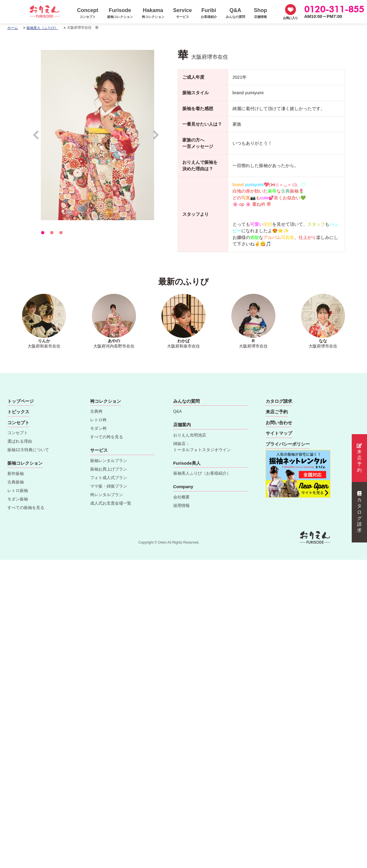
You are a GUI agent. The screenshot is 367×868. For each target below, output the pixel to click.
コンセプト (18, 433)
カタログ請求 (359, 512)
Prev (39, 138)
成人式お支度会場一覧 (111, 503)
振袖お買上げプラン (109, 469)
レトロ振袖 (18, 491)
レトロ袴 (98, 420)
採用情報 (181, 505)
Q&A (178, 411)
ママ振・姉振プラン (109, 486)
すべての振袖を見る (26, 508)
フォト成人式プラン (109, 478)
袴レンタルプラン (107, 495)
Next (156, 138)
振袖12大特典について (28, 450)
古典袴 (96, 411)
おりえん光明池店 (190, 435)
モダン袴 (98, 428)
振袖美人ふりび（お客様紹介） (202, 473)
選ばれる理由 (20, 441)
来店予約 (359, 458)
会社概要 (181, 497)
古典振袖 (16, 482)
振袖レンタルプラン (109, 461)
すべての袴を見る (107, 437)
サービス (99, 450)
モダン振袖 (18, 499)
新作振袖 (16, 473)
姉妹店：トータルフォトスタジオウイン (202, 447)
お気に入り (290, 18)
